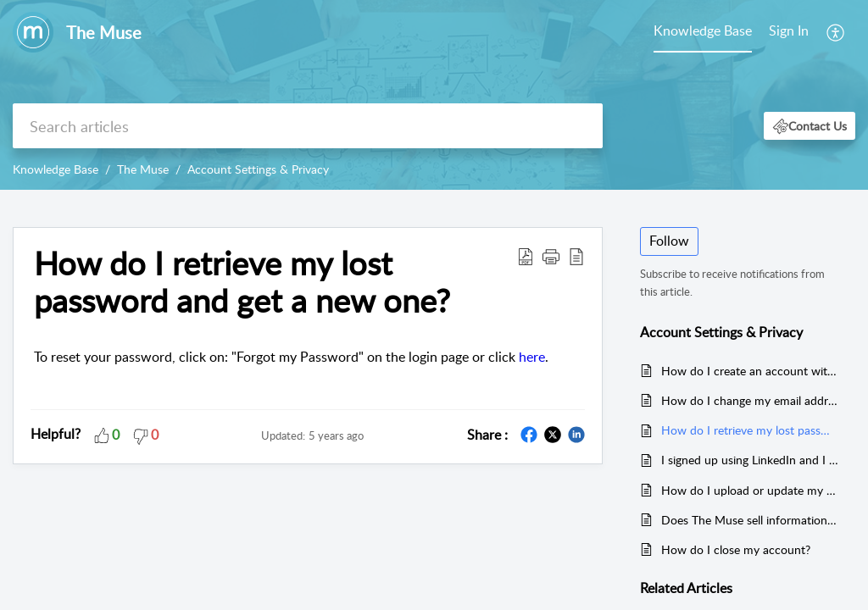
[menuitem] (789, 32)
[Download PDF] (526, 256)
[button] (810, 126)
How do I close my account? (736, 549)
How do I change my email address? (750, 400)
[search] (308, 126)
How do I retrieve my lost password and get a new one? (242, 282)
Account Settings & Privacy (258, 169)
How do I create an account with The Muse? (750, 371)
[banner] (434, 95)
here (532, 357)
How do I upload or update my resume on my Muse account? (750, 490)
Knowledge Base (703, 30)
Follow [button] (669, 241)
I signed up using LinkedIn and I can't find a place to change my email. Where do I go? (750, 460)
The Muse (143, 169)
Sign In (789, 30)
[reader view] (576, 256)
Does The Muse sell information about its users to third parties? (750, 520)
